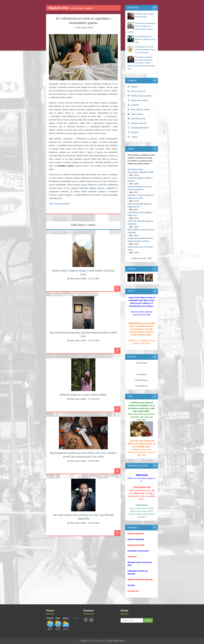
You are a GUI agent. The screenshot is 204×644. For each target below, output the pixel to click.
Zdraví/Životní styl (138, 119)
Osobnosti (135, 105)
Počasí (75, 618)
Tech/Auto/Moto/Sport (140, 128)
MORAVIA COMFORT (98, 185)
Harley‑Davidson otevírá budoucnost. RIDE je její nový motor (145, 39)
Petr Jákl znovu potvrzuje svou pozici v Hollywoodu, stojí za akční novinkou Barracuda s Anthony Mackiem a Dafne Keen (141, 63)
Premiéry (135, 132)
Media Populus (119, 641)
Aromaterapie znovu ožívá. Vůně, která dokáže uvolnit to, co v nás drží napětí (145, 50)
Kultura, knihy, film (138, 91)
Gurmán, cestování (139, 123)
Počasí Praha (142, 363)
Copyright (83, 641)
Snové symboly (137, 114)
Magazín (135, 87)
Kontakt (109, 641)
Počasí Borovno (142, 386)
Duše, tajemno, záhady (140, 109)
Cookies (134, 137)
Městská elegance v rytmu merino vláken (83, 395)
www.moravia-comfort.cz (60, 204)
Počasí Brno (142, 374)
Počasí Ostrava (142, 380)
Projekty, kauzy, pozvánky (141, 96)
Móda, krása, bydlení (85, 28)
